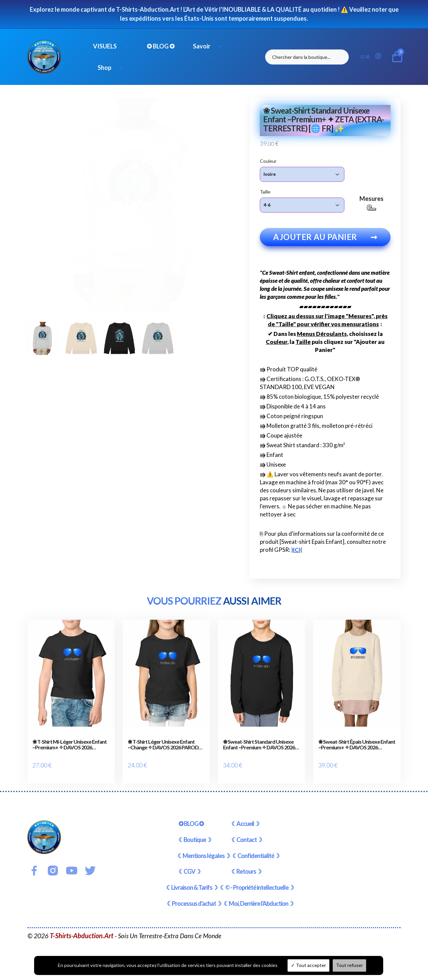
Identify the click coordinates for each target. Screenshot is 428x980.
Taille (265, 191)
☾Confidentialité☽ (256, 849)
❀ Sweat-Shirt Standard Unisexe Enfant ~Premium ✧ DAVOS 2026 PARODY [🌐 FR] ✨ (259, 746)
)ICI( (297, 551)
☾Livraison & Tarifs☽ (192, 881)
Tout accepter (308, 965)
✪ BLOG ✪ (161, 46)
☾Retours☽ (246, 865)
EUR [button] (365, 57)
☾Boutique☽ (195, 833)
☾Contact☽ (247, 833)
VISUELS (105, 46)
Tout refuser (349, 965)
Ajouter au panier (325, 238)
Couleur (268, 161)
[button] (380, 56)
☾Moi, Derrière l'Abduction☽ (258, 897)
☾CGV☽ (189, 865)
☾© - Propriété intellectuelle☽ (257, 881)
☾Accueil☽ (245, 817)
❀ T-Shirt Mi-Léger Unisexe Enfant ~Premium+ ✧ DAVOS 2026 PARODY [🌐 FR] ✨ (70, 746)
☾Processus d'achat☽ (194, 897)
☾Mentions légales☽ (204, 849)
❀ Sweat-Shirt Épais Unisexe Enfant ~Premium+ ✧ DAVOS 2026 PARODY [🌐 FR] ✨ (357, 746)
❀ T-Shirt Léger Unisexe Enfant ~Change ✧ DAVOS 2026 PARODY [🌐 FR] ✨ (165, 746)
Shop (104, 68)
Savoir (202, 46)
